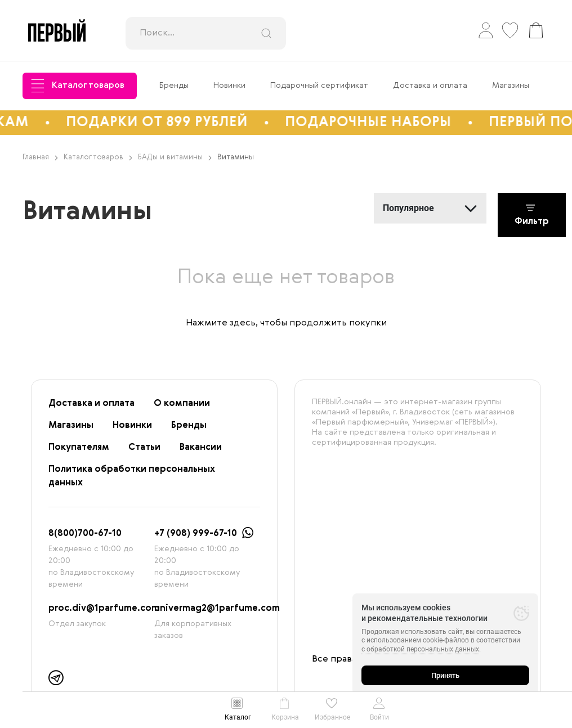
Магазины (511, 86)
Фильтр (532, 215)
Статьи (144, 448)
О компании (182, 404)
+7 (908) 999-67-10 (196, 534)
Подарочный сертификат (319, 86)
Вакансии (201, 448)
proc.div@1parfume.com (104, 609)
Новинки (229, 86)
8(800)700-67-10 (85, 534)
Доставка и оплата (430, 86)
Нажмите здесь (221, 323)
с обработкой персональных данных (420, 649)
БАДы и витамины (175, 157)
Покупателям (79, 448)
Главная (40, 157)
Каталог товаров (78, 86)
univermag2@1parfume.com (217, 609)
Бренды (174, 86)
